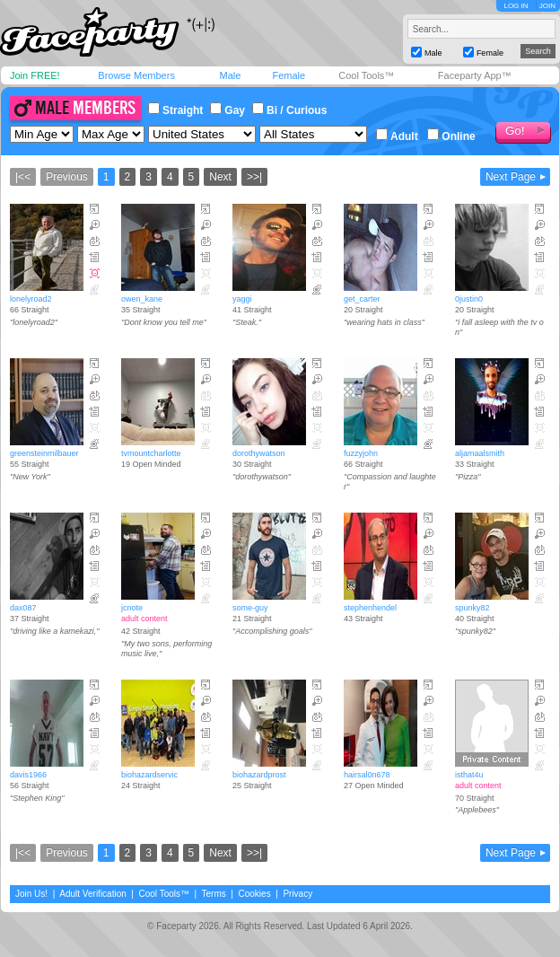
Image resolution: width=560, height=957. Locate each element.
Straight (175, 110)
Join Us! (31, 894)
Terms (214, 894)
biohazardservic (149, 775)
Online (451, 136)
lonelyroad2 (31, 299)
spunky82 (472, 608)
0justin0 (469, 299)
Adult (397, 136)
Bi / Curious (289, 110)
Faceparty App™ (475, 75)
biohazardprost (259, 775)
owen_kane (142, 299)
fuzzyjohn (361, 453)
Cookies (255, 894)
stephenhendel (370, 608)
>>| (254, 177)
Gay (227, 110)
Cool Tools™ (366, 75)
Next (220, 177)
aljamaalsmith (480, 453)
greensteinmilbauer (44, 453)
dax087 (23, 608)
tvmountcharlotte (151, 453)
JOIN (547, 6)
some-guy (250, 608)
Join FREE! (35, 75)
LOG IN (516, 6)
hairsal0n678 (367, 775)
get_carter (362, 299)
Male (230, 75)
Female (289, 75)
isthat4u (469, 775)
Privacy (297, 894)
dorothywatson (259, 453)
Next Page (511, 177)
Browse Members (136, 75)
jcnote (132, 608)
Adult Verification (93, 894)
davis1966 (28, 775)
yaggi (242, 299)
